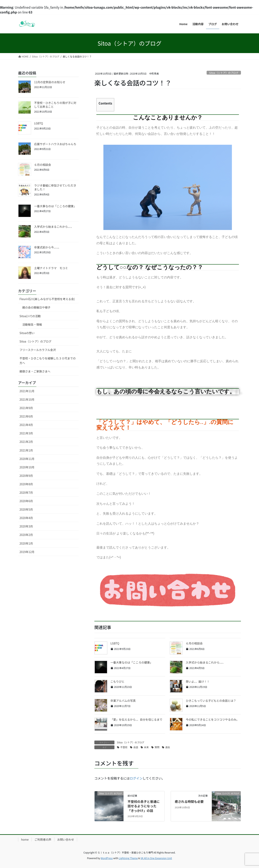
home (25, 839)
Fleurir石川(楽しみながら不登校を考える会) (47, 299)
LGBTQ (115, 643)
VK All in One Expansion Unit (156, 858)
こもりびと (117, 681)
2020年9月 (26, 476)
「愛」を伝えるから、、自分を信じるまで (136, 719)
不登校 (124, 747)
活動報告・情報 (32, 324)
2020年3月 (26, 526)
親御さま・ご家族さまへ (35, 371)
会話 (136, 747)
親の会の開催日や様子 (36, 307)
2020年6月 (26, 501)
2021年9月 (26, 408)
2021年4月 (26, 425)
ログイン (136, 778)
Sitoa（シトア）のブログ (224, 73)
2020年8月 (26, 484)
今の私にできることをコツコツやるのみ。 (212, 719)
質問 (157, 747)
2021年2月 (26, 442)
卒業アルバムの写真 (123, 701)
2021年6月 (26, 416)
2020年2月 (26, 535)
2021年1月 (26, 450)
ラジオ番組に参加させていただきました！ (55, 187)
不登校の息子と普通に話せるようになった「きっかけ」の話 (144, 806)
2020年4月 (26, 518)
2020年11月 (27, 459)
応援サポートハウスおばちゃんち (57, 144)
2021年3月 (26, 433)
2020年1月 (26, 543)
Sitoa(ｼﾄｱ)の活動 (30, 316)
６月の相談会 (194, 643)
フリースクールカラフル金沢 (38, 350)
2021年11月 (27, 391)
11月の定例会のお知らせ (50, 82)
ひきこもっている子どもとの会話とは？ (211, 701)
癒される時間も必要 (189, 801)
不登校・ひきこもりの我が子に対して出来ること (55, 105)
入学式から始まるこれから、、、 (205, 662)
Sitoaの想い (27, 333)
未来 (146, 747)
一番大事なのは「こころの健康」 (132, 662)
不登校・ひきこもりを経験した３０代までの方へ (48, 361)
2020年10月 (27, 467)
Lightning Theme (128, 858)
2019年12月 (27, 552)
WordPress (107, 858)
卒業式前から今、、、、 (47, 247)
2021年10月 (27, 399)
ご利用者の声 (43, 839)
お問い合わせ (66, 839)
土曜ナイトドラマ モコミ (51, 268)
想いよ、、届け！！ (198, 681)
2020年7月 (26, 492)
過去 (168, 747)
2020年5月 (26, 509)
